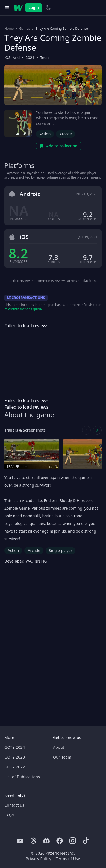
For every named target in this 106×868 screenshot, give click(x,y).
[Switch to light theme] (48, 8)
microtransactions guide (23, 309)
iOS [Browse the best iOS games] (7, 57)
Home (9, 29)
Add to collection (59, 146)
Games (25, 29)
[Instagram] (73, 841)
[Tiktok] (86, 841)
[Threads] (33, 841)
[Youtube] (20, 841)
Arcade (66, 134)
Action (45, 134)
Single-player (61, 550)
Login (34, 8)
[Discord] (46, 841)
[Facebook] (60, 841)
